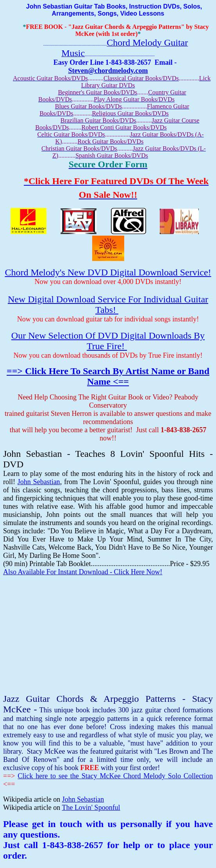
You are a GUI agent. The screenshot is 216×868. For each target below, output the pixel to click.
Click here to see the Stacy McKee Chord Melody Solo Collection (115, 776)
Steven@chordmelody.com (108, 71)
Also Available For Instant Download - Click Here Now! (83, 572)
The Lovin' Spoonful (91, 808)
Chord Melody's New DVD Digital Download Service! (108, 272)
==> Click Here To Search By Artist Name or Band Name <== (108, 376)
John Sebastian (39, 482)
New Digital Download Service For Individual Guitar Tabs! (108, 304)
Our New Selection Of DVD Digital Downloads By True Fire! (108, 341)
